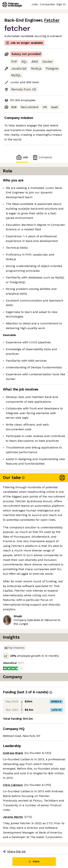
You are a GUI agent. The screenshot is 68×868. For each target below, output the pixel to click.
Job (22, 157)
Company (42, 157)
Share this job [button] (14, 851)
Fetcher (52, 20)
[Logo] (12, 5)
